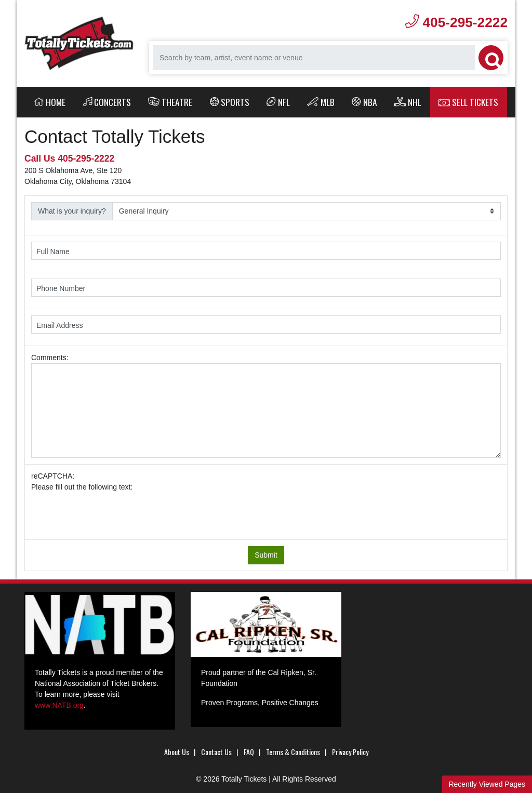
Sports (230, 102)
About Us (177, 752)
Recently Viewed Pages (487, 784)
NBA (364, 102)
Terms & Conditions (293, 752)
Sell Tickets (468, 102)
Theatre (170, 102)
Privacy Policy (350, 752)
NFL (278, 102)
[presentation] (110, 513)
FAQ (249, 752)
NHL (408, 102)
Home (50, 102)
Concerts (107, 102)
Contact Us (216, 752)
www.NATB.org (59, 705)
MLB (321, 102)
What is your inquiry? (72, 211)
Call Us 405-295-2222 (69, 158)
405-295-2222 (456, 22)
